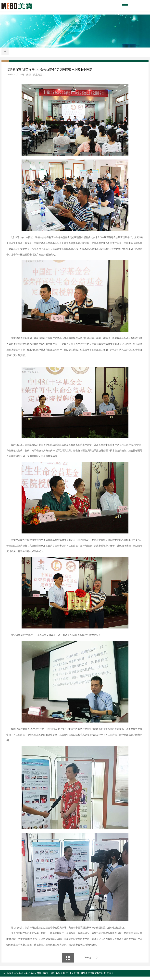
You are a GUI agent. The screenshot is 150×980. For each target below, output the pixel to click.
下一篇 (87, 961)
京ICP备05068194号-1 (76, 977)
